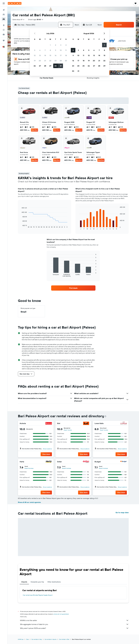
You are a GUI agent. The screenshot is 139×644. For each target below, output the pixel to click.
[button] (4, 3)
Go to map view (122, 512)
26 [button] (35, 66)
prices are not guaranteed (61, 614)
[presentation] (105, 416)
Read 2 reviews (103, 468)
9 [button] (56, 50)
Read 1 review (68, 430)
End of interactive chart (21, 226)
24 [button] (61, 61)
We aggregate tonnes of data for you (74, 624)
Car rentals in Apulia (50, 639)
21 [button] (45, 61)
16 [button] (56, 55)
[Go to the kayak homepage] (15, 3)
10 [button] (61, 50)
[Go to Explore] (4, 25)
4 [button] (66, 45)
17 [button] (61, 55)
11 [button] (66, 50)
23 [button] (55, 61)
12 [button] (35, 55)
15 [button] (50, 55)
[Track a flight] (4, 30)
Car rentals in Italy (37, 639)
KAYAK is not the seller (74, 620)
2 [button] (56, 45)
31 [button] (61, 66)
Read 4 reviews (29, 468)
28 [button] (45, 66)
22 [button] (50, 61)
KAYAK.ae (21, 639)
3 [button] (61, 45)
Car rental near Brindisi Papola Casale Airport (38, 595)
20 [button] (40, 61)
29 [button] (50, 66)
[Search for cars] (4, 19)
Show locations (47, 449)
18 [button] (66, 55)
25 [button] (66, 61)
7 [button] (45, 50)
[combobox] (19, 20)
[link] (73, 288)
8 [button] (50, 50)
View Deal (34, 130)
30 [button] (55, 66)
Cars (27, 639)
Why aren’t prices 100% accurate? (74, 628)
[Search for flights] (4, 10)
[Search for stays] (4, 15)
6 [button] (40, 50)
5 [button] (35, 50)
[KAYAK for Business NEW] (4, 34)
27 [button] (40, 66)
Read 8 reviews (67, 468)
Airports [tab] (24, 582)
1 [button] (50, 45)
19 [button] (35, 61)
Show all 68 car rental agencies (29, 502)
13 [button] (40, 55)
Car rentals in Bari (64, 639)
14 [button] (45, 55)
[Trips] (4, 41)
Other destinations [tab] (54, 582)
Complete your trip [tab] (37, 582)
